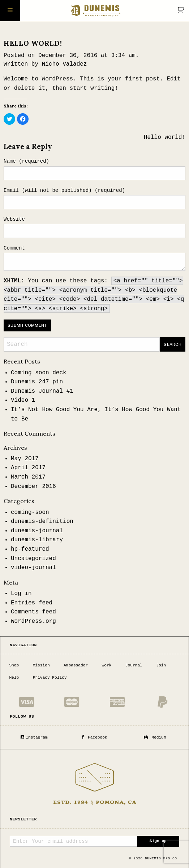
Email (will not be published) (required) (64, 190)
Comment (14, 248)
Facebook (94, 736)
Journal (134, 665)
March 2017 (28, 477)
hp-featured (30, 549)
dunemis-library (37, 540)
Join (161, 665)
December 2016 (33, 486)
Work (107, 665)
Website (14, 219)
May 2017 (25, 459)
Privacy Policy (50, 677)
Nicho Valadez (65, 64)
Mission (41, 665)
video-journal (33, 568)
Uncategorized (33, 559)
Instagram (34, 736)
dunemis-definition (42, 521)
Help (14, 677)
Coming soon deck (39, 373)
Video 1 (23, 400)
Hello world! (165, 137)
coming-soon (30, 512)
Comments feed (33, 612)
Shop (14, 665)
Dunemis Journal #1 (42, 391)
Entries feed (32, 603)
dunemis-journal (37, 531)
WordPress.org (33, 621)
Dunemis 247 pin (37, 382)
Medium (155, 736)
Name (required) (26, 161)
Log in (21, 594)
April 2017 (28, 468)
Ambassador (76, 665)
